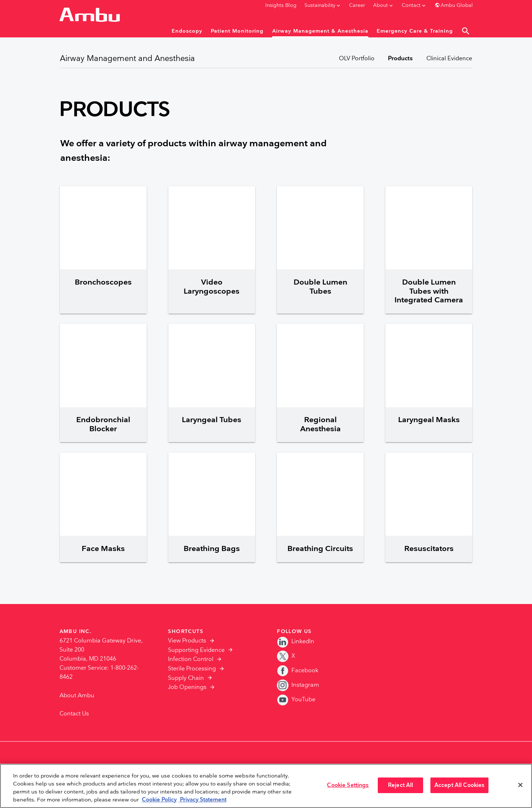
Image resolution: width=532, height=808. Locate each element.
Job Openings (187, 687)
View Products (187, 641)
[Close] (520, 785)
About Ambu (77, 696)
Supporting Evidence (196, 650)
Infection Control (191, 659)
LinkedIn (296, 642)
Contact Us (74, 714)
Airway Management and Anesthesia (127, 59)
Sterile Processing (192, 669)
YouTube (296, 700)
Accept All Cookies (460, 785)
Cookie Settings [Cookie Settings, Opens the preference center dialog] (348, 785)
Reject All (400, 785)
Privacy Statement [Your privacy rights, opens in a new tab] (202, 800)
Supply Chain (186, 678)
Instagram (298, 685)
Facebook (298, 671)
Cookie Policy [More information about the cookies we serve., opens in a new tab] (159, 800)
